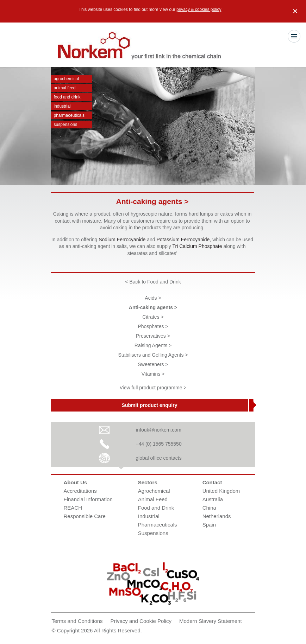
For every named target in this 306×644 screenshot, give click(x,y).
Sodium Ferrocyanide (122, 240)
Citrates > (153, 317)
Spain (209, 525)
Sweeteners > (153, 364)
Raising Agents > (153, 345)
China (209, 508)
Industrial (62, 106)
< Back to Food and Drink (153, 282)
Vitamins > (153, 374)
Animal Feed (65, 88)
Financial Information (88, 499)
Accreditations (80, 491)
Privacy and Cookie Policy (141, 621)
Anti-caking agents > (153, 307)
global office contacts (159, 458)
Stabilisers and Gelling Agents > (153, 355)
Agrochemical (66, 79)
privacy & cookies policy (199, 9)
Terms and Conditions (77, 621)
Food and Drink (67, 97)
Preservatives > (153, 336)
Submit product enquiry (150, 405)
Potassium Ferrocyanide (183, 240)
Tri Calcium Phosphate (197, 246)
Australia (213, 499)
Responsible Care (85, 516)
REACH (73, 508)
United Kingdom (221, 491)
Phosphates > (153, 326)
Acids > (153, 298)
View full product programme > (153, 388)
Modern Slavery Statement (211, 621)
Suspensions (66, 125)
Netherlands (217, 516)
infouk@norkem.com (159, 430)
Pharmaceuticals (69, 115)
